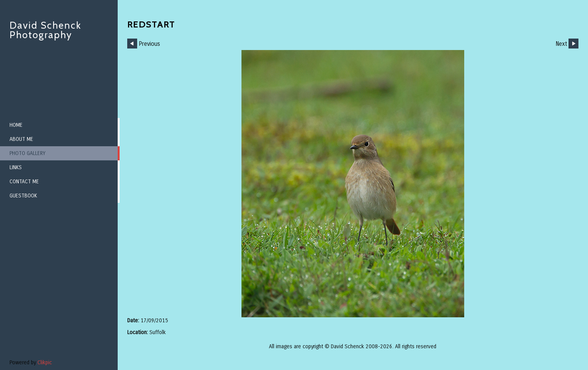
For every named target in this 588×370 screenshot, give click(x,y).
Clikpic (45, 363)
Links (16, 167)
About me (21, 139)
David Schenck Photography (45, 30)
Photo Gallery (28, 153)
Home (16, 125)
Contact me (24, 182)
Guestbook (23, 196)
